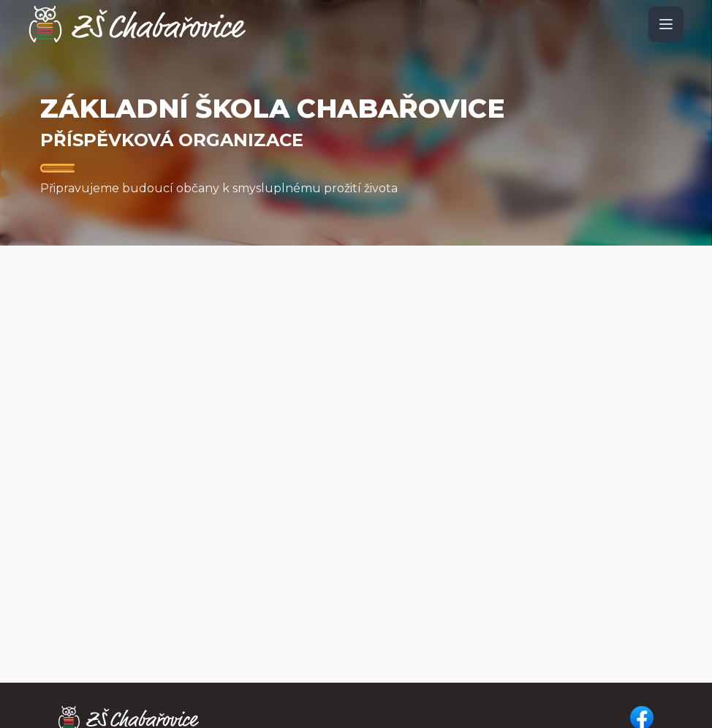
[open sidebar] (666, 24)
